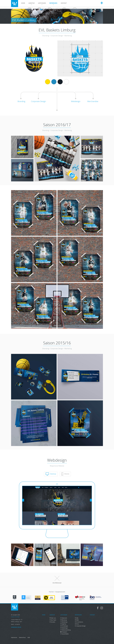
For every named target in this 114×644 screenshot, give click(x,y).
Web (77, 620)
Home (23, 3)
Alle (77, 618)
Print (77, 624)
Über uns (53, 618)
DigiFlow (63, 624)
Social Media (64, 634)
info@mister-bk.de (16, 627)
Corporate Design (80, 626)
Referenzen (53, 4)
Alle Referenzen (57, 580)
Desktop (51, 474)
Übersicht (64, 618)
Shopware (64, 632)
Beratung (64, 620)
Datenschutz (22, 637)
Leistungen (42, 4)
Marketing (64, 622)
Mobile (65, 474)
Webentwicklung (66, 630)
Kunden (52, 622)
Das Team (53, 620)
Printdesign (64, 626)
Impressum (14, 637)
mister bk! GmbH (15, 3)
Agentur (32, 4)
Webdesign (64, 628)
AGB (29, 637)
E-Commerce (79, 622)
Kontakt (64, 3)
